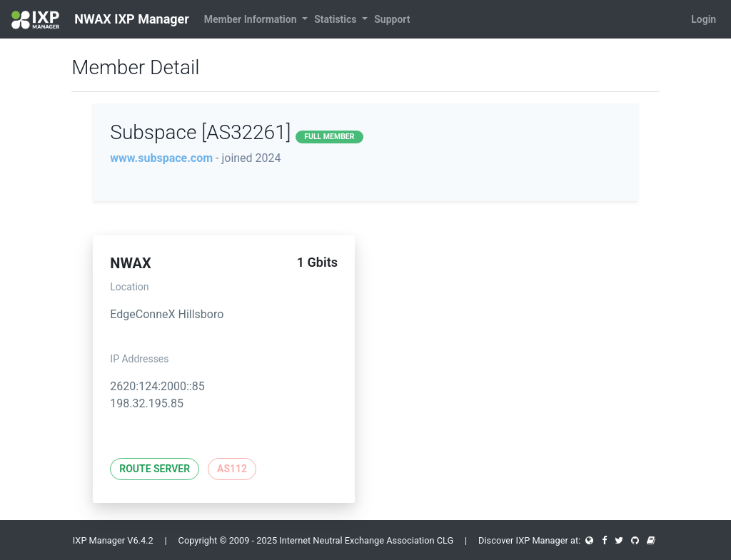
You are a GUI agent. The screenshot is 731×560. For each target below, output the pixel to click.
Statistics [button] (337, 19)
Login (704, 19)
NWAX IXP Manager (100, 20)
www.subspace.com (161, 158)
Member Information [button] (252, 19)
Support (392, 19)
